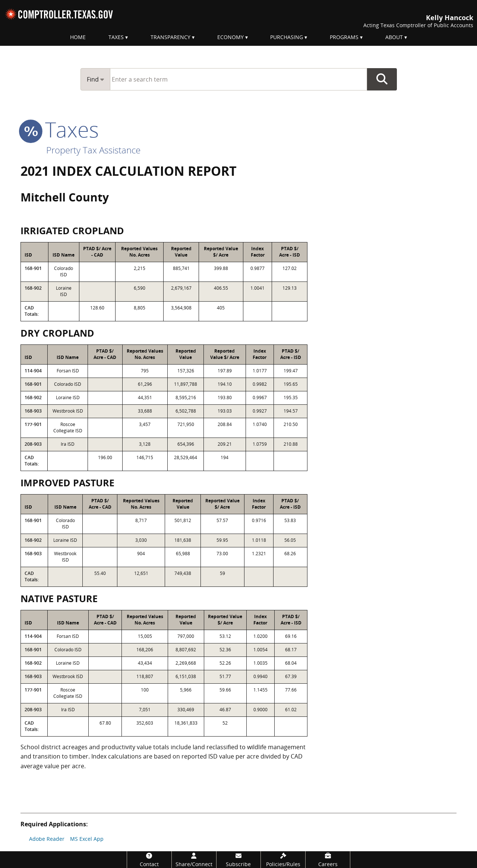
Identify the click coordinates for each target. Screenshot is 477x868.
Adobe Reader (47, 839)
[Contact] (149, 860)
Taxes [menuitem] (116, 37)
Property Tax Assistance (93, 150)
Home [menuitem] (78, 37)
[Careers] (328, 860)
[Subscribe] (239, 860)
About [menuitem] (394, 37)
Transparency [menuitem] (170, 37)
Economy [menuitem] (230, 37)
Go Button (382, 79)
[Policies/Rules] (283, 860)
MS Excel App (87, 839)
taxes (60, 129)
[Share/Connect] (194, 860)
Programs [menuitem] (344, 37)
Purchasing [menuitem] (287, 37)
